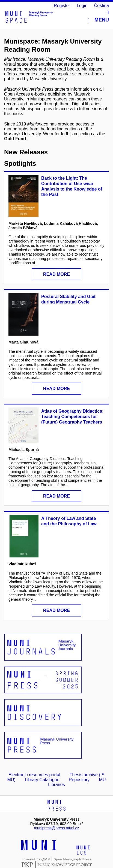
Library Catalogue (42, 780)
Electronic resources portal (34, 775)
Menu (98, 20)
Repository (79, 780)
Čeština (102, 6)
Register (62, 6)
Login (82, 6)
